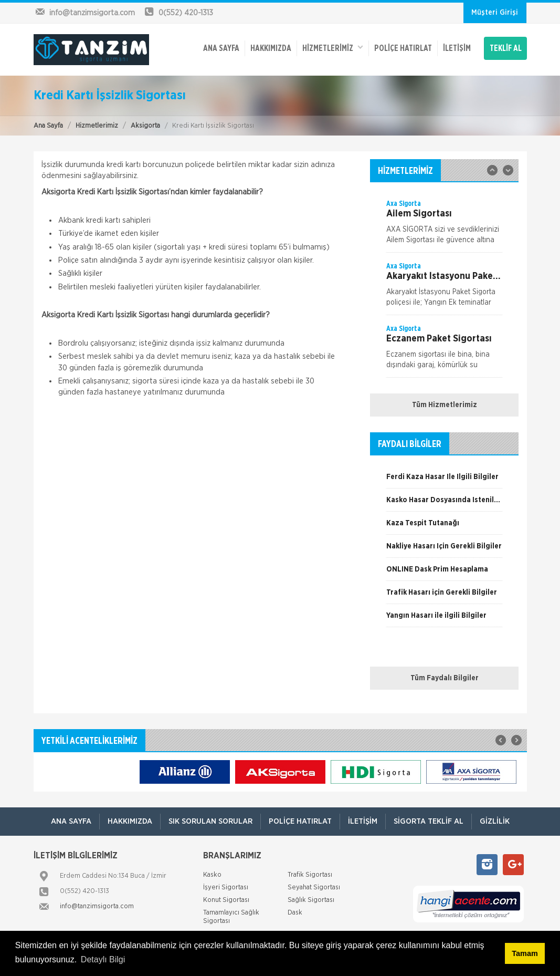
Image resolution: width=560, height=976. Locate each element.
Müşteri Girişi (495, 13)
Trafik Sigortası (310, 875)
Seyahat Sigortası (314, 887)
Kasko (212, 875)
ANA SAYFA (221, 48)
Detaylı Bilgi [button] (103, 959)
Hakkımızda (271, 48)
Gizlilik (495, 821)
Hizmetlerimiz (97, 126)
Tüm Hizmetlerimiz (445, 405)
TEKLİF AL (506, 48)
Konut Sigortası (226, 900)
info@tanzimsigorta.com (97, 906)
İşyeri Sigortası (226, 887)
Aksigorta (145, 126)
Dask (295, 913)
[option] (444, 225)
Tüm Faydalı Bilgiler (445, 678)
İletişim (457, 48)
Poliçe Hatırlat (403, 48)
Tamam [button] (525, 953)
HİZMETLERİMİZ (333, 48)
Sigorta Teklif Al (429, 821)
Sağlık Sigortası (311, 900)
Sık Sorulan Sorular (210, 821)
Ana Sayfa (48, 126)
